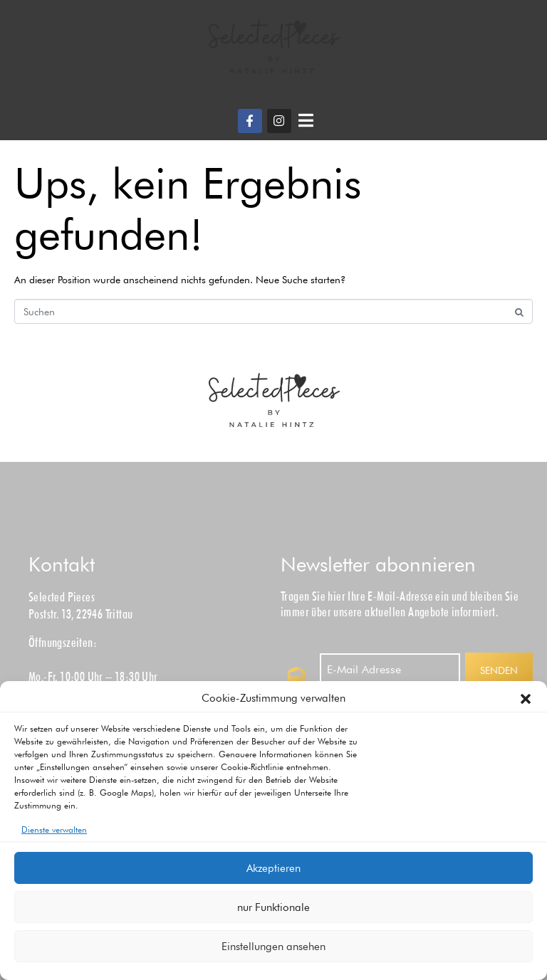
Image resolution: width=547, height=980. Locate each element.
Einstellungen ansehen (273, 947)
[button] (526, 699)
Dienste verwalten (54, 829)
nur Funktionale (273, 907)
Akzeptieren (273, 868)
